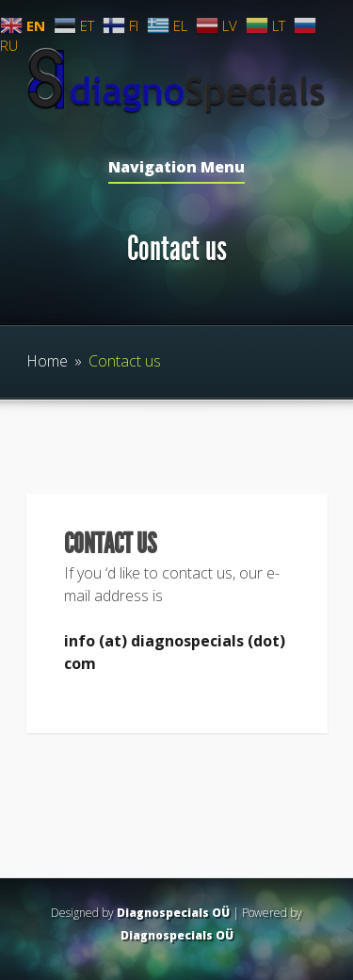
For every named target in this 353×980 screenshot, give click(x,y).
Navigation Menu (176, 168)
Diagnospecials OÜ (173, 913)
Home (47, 361)
